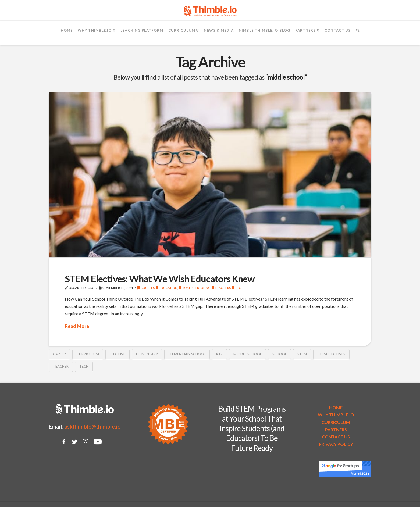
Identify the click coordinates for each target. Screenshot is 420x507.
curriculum (88, 354)
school (280, 354)
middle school (248, 354)
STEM (302, 354)
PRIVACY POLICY (336, 444)
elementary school (187, 354)
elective (118, 354)
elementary (147, 354)
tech (84, 366)
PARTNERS (336, 429)
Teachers (221, 288)
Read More (77, 326)
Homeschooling (195, 288)
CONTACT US (336, 437)
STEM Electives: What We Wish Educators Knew (160, 279)
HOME (336, 407)
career (59, 354)
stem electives (331, 354)
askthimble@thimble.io (93, 426)
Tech (238, 288)
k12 (219, 354)
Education (167, 288)
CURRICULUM (336, 422)
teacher (61, 366)
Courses (146, 288)
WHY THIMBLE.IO (336, 415)
